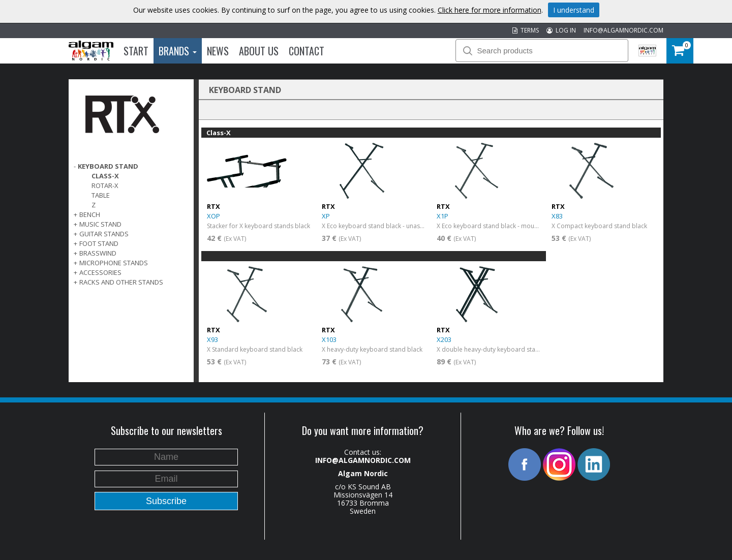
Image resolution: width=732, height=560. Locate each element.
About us (259, 51)
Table (101, 195)
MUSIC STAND (100, 224)
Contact (307, 51)
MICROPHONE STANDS (114, 263)
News (218, 51)
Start (136, 51)
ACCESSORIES (100, 272)
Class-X (105, 176)
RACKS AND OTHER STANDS (121, 282)
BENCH (90, 214)
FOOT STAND (99, 243)
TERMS (526, 30)
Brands (178, 51)
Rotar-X (105, 185)
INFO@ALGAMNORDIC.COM (623, 30)
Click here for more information (490, 10)
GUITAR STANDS (104, 234)
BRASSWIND (98, 253)
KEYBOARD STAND (108, 166)
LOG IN (561, 30)
